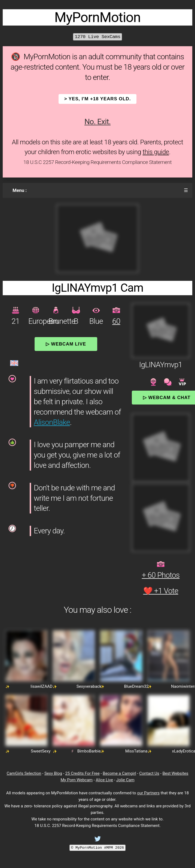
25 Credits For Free (83, 773)
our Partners (148, 793)
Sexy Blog (53, 773)
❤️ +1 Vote (161, 591)
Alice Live (104, 780)
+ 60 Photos (161, 575)
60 (116, 321)
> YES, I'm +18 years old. (98, 99)
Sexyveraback (89, 686)
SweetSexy (41, 751)
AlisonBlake (52, 422)
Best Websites (175, 773)
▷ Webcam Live (66, 344)
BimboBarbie (89, 751)
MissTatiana (136, 751)
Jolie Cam (125, 780)
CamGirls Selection (24, 773)
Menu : (20, 190)
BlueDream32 (136, 686)
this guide (156, 152)
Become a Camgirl (119, 773)
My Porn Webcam (77, 780)
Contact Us (149, 773)
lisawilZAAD (41, 686)
